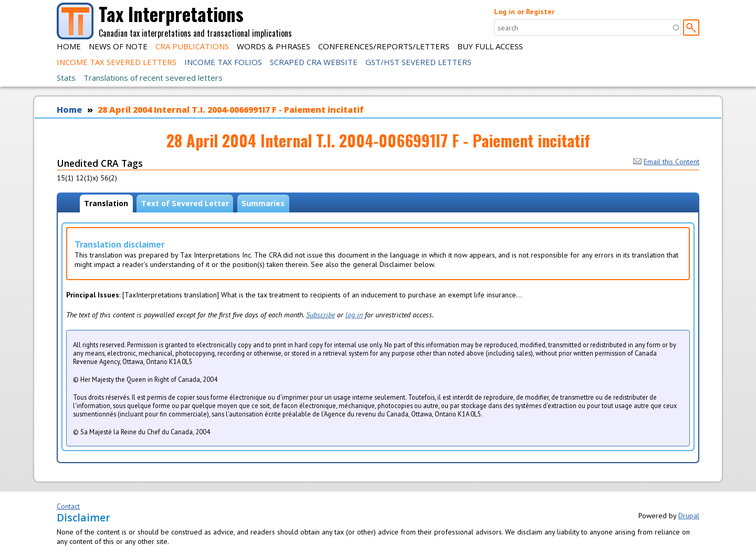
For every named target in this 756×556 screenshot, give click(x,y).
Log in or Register (524, 12)
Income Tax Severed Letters (117, 62)
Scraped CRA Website (314, 62)
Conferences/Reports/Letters (384, 46)
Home (69, 46)
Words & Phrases (274, 46)
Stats (66, 78)
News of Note (118, 46)
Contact (68, 506)
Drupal (689, 516)
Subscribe (321, 315)
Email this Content (666, 162)
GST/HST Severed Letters (418, 62)
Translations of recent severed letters (153, 78)
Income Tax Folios (223, 62)
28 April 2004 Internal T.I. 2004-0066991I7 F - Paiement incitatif (231, 110)
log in (354, 315)
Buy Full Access (490, 46)
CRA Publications (192, 46)
